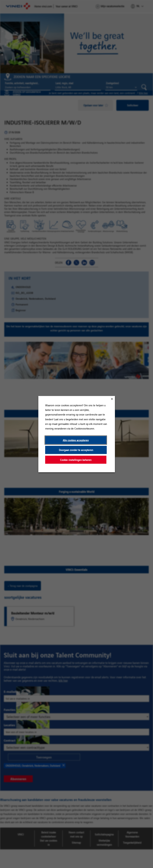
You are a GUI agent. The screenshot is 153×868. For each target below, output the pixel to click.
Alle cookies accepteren (76, 440)
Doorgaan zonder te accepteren (76, 450)
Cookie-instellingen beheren (76, 460)
